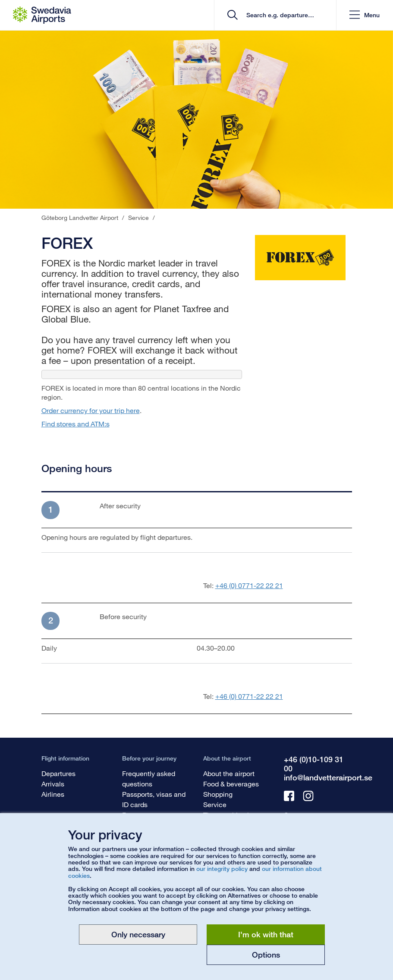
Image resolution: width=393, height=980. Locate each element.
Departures (58, 773)
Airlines (53, 794)
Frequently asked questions (149, 778)
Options (266, 955)
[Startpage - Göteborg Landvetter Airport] (42, 15)
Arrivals (53, 784)
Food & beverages (231, 784)
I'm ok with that (266, 934)
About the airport (229, 773)
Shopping (218, 794)
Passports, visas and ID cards (154, 799)
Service (215, 804)
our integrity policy (222, 869)
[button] (365, 15)
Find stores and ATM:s (75, 424)
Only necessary (138, 934)
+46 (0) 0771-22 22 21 (249, 585)
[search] (278, 15)
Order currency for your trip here (91, 410)
